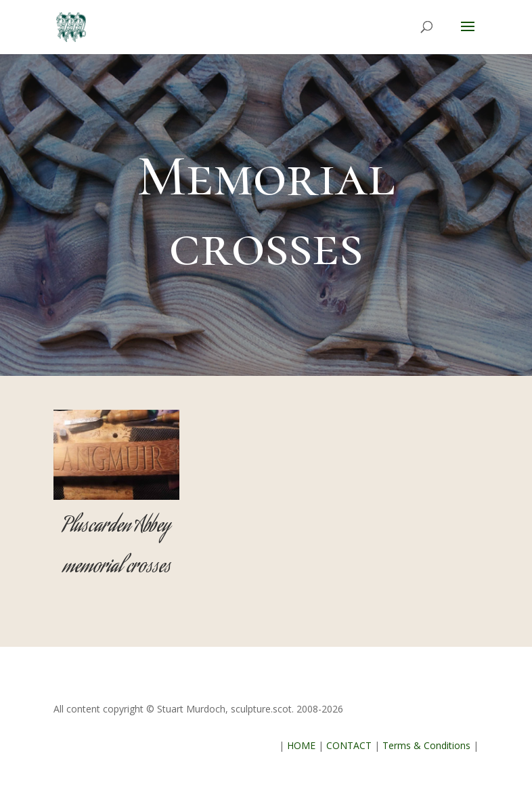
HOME (301, 745)
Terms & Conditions (426, 745)
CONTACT (349, 745)
